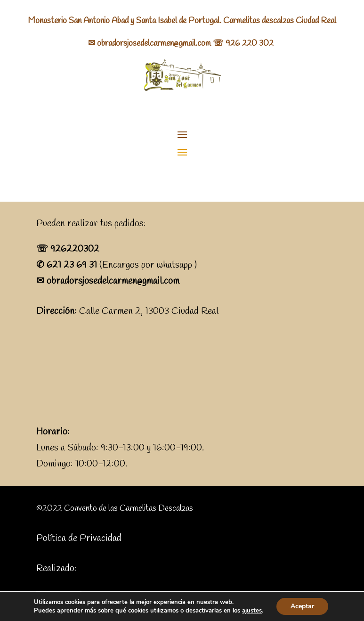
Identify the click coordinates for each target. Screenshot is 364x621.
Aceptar (302, 606)
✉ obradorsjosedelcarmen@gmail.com (150, 43)
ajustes (252, 611)
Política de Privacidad (79, 538)
